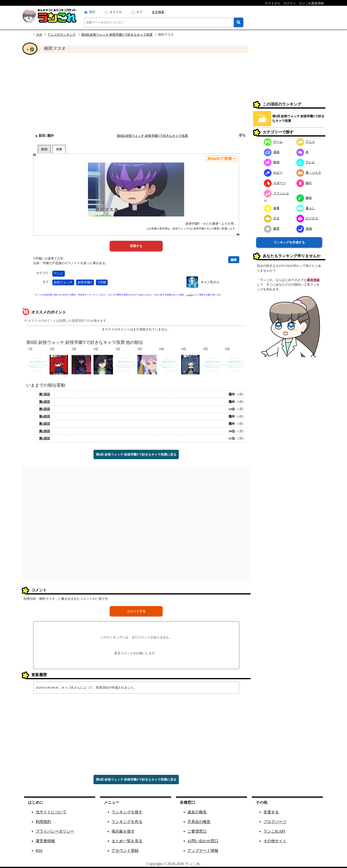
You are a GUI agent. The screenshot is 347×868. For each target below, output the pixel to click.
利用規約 (43, 822)
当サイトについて (51, 812)
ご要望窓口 (197, 831)
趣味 (304, 198)
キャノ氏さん (210, 282)
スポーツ (275, 183)
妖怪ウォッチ (63, 282)
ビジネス (307, 218)
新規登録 (313, 280)
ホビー (273, 173)
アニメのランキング (62, 35)
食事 (272, 208)
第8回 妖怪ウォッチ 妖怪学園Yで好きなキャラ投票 (117, 35)
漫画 (272, 152)
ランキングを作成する (289, 242)
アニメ (58, 273)
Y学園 (102, 282)
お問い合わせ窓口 (203, 841)
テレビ (306, 162)
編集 (234, 260)
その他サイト (275, 841)
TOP (39, 35)
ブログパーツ (275, 822)
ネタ (272, 218)
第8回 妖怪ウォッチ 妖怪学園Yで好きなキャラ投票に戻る (136, 454)
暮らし (306, 208)
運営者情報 (45, 841)
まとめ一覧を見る (127, 841)
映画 (272, 162)
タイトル (116, 12)
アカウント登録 (125, 851)
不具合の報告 (199, 822)
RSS (39, 851)
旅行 (304, 183)
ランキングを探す (127, 812)
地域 (304, 229)
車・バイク (309, 173)
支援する (271, 812)
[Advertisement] (136, 93)
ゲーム (273, 142)
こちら (190, 295)
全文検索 (158, 12)
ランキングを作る (127, 822)
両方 (92, 12)
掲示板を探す (123, 831)
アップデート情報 (203, 851)
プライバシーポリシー (55, 831)
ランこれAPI (274, 831)
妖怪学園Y (85, 282)
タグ (139, 12)
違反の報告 (197, 812)
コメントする (136, 611)
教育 (272, 229)
